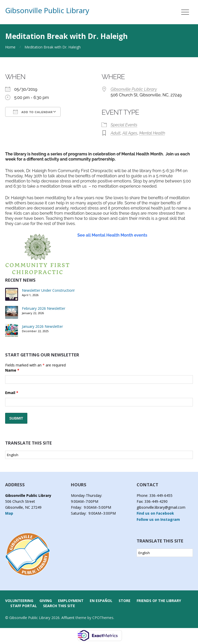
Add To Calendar (33, 112)
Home (10, 47)
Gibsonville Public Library (47, 10)
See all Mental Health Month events (112, 235)
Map (9, 513)
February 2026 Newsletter (44, 308)
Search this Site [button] (59, 606)
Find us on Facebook (155, 513)
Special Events (124, 125)
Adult (115, 133)
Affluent (68, 618)
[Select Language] (99, 455)
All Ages (130, 133)
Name (12, 370)
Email (12, 393)
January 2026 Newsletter (42, 326)
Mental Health (152, 133)
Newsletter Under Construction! (48, 290)
